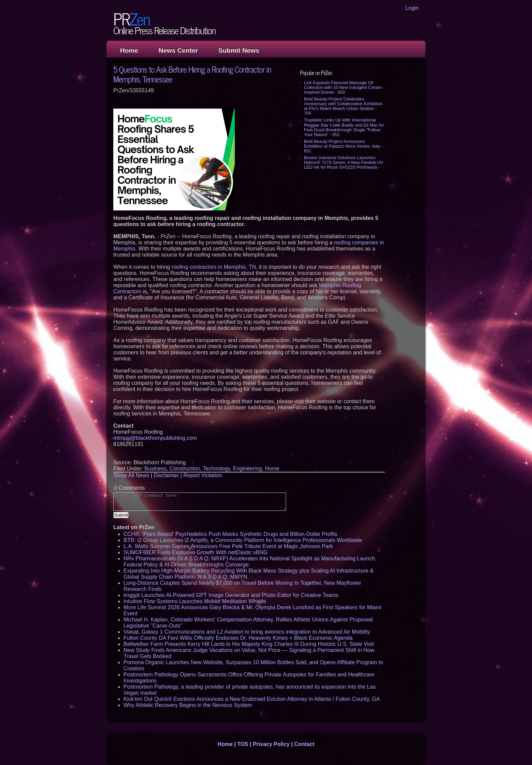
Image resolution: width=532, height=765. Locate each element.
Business (156, 469)
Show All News (131, 475)
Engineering (248, 469)
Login (412, 8)
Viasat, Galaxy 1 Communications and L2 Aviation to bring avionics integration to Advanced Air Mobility (247, 632)
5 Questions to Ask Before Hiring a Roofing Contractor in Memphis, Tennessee (192, 74)
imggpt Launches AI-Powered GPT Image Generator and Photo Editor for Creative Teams (231, 595)
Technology (216, 469)
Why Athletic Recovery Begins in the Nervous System (188, 705)
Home (129, 50)
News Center (178, 50)
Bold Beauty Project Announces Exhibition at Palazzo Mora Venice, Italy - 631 (343, 146)
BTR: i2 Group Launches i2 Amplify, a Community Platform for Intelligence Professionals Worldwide (243, 540)
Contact (304, 744)
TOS (243, 744)
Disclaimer (166, 475)
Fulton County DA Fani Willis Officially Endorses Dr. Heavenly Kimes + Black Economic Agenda (238, 638)
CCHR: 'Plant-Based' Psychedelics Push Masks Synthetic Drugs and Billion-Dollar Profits (230, 534)
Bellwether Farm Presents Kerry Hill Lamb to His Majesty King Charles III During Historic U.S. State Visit (249, 644)
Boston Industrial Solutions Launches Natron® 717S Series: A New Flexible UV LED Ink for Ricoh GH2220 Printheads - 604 (344, 165)
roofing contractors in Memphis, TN (214, 267)
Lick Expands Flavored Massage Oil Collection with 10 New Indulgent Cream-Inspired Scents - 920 (343, 87)
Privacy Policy (271, 744)
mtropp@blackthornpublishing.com (155, 438)
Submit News (239, 50)
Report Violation (203, 475)
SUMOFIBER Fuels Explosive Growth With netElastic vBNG (196, 552)
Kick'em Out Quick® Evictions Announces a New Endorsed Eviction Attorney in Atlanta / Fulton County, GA (252, 699)
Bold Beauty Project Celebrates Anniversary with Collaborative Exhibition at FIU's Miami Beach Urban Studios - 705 (343, 106)
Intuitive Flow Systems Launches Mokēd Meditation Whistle (195, 601)
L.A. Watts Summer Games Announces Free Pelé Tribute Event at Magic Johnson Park (228, 546)
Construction (185, 469)
